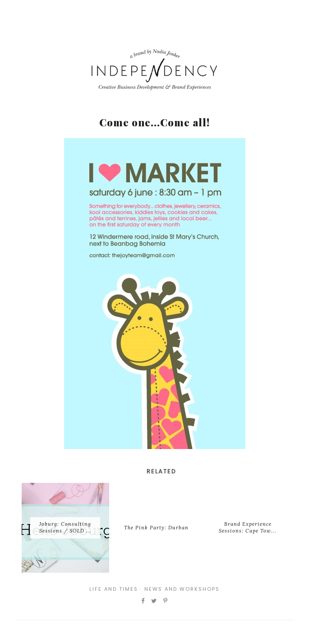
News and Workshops (182, 589)
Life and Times (114, 589)
